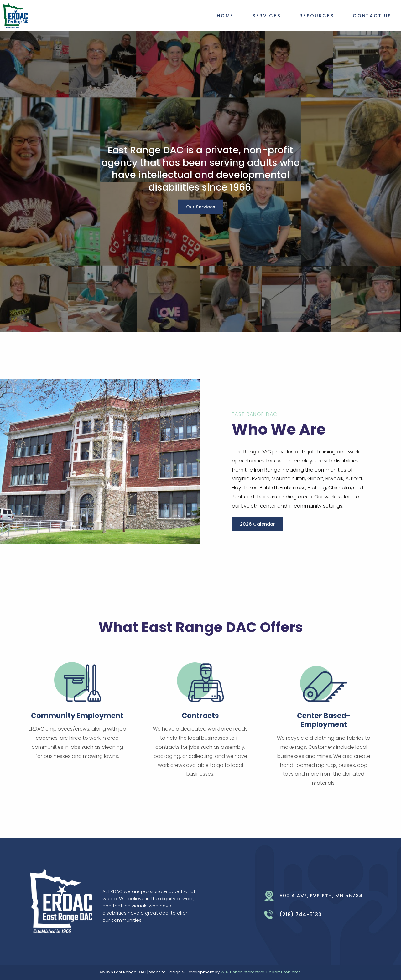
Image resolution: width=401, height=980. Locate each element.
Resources (317, 16)
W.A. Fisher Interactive (242, 972)
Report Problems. (284, 972)
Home (225, 16)
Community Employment (77, 716)
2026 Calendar (258, 524)
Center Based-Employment (324, 720)
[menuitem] (225, 15)
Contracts (200, 716)
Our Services (201, 207)
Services (267, 16)
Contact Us (372, 16)
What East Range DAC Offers (201, 627)
